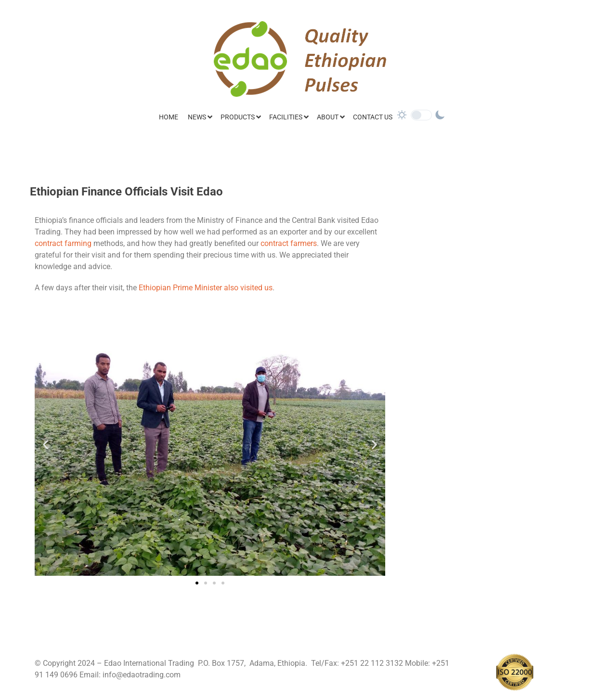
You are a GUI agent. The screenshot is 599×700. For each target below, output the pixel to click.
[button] (46, 445)
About (328, 117)
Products (238, 117)
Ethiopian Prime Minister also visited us (206, 288)
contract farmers (289, 243)
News (197, 117)
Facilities (286, 117)
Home (169, 117)
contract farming (63, 243)
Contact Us (373, 117)
